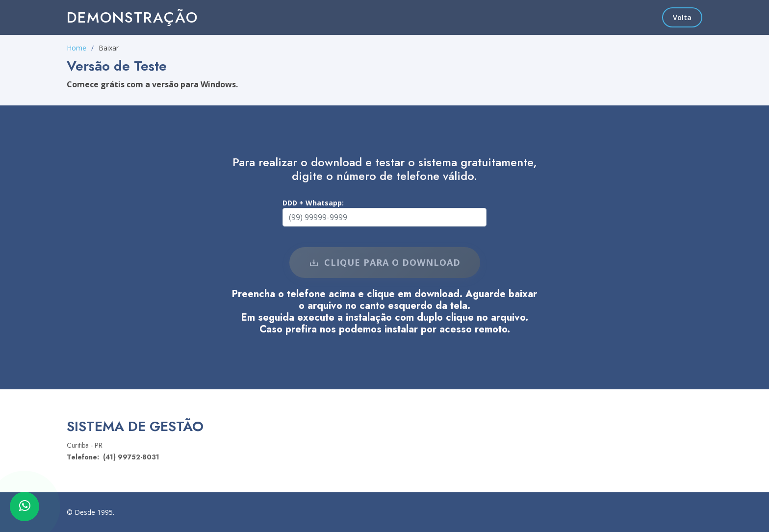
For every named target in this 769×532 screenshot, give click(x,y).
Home (77, 48)
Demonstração (132, 17)
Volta (682, 17)
